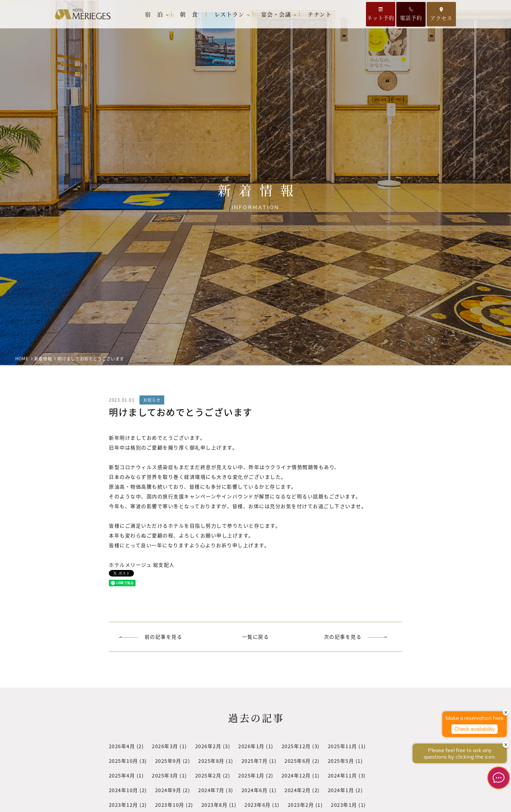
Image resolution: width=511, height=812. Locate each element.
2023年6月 (258, 805)
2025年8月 (212, 761)
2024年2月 (298, 790)
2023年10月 (170, 805)
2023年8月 (215, 805)
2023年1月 (344, 805)
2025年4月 (122, 775)
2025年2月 (208, 775)
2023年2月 (301, 805)
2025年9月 (168, 761)
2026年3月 (165, 746)
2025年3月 (165, 775)
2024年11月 (343, 775)
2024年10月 (124, 790)
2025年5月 (341, 761)
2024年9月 (168, 790)
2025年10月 (124, 761)
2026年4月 (122, 746)
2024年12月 (296, 775)
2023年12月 (124, 805)
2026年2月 (208, 746)
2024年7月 (212, 790)
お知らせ (152, 400)
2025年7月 (255, 761)
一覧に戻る (256, 637)
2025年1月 (252, 775)
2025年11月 (343, 746)
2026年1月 (252, 746)
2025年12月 (296, 746)
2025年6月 (298, 761)
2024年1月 (341, 790)
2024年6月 (255, 790)
